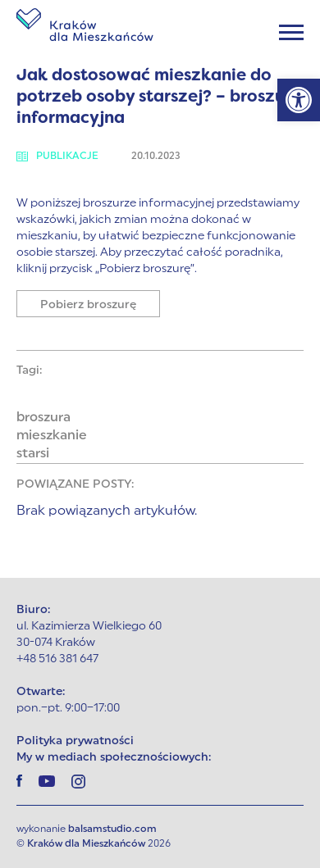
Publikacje (57, 157)
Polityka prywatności (75, 741)
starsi (33, 454)
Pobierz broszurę (88, 305)
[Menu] (291, 32)
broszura (43, 418)
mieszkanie (52, 436)
